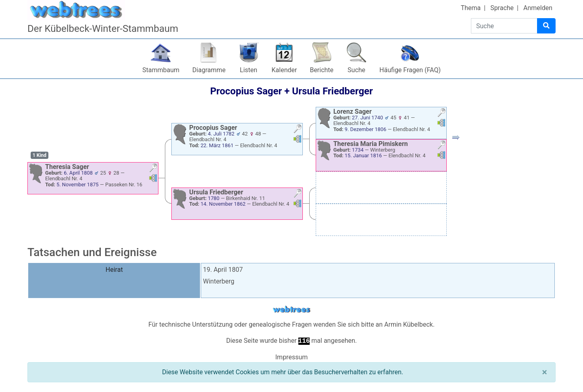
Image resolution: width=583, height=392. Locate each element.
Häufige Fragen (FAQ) (410, 70)
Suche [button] (356, 70)
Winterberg (219, 281)
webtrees (291, 310)
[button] (153, 169)
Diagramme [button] (209, 70)
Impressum (292, 357)
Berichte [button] (322, 70)
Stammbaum (161, 70)
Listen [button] (249, 70)
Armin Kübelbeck (409, 324)
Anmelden (538, 8)
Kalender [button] (284, 70)
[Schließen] (544, 372)
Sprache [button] (502, 8)
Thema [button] (471, 8)
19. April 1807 (223, 270)
